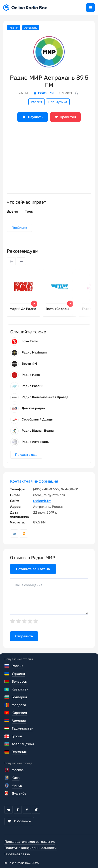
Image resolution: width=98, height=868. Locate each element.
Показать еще (26, 455)
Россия (36, 102)
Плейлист (19, 228)
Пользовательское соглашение (30, 842)
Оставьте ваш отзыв (33, 569)
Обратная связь (17, 854)
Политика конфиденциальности (31, 848)
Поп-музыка (58, 102)
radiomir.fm (42, 501)
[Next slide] (21, 261)
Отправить (24, 636)
